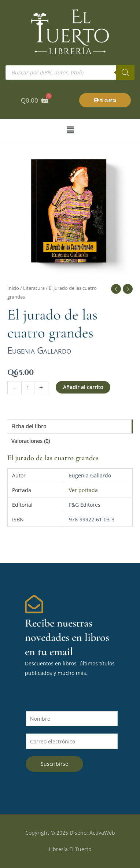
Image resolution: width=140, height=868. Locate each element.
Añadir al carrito (83, 387)
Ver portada (83, 490)
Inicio (13, 288)
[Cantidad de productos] (28, 387)
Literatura (34, 288)
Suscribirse (54, 764)
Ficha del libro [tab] (29, 426)
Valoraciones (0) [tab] (31, 441)
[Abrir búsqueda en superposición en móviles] (70, 73)
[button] (70, 130)
